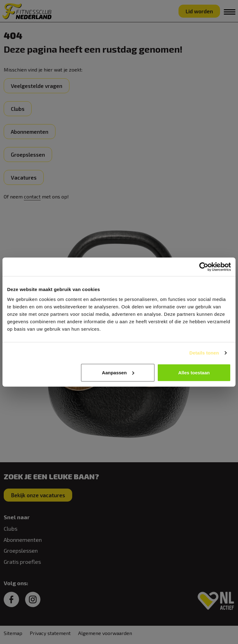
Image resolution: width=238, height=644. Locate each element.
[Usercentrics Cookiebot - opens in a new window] (204, 267)
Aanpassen (118, 372)
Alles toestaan (194, 372)
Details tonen (204, 353)
